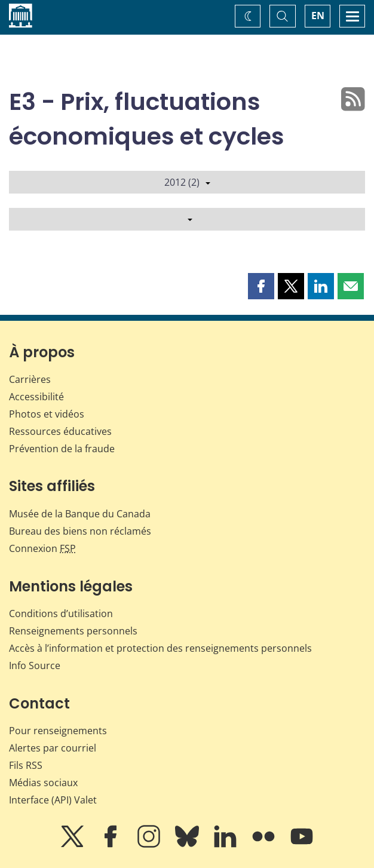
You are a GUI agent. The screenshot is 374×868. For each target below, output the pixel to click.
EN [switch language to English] (318, 16)
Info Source (35, 665)
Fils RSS (26, 765)
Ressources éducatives (60, 431)
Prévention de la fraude (62, 449)
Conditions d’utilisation (61, 614)
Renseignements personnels (73, 631)
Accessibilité (36, 397)
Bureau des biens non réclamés (80, 531)
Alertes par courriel (53, 748)
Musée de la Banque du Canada (80, 514)
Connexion (42, 548)
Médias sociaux (43, 783)
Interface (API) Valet (53, 800)
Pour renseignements (58, 731)
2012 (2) (187, 182)
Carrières (30, 379)
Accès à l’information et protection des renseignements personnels (160, 648)
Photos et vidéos (47, 414)
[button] (261, 286)
